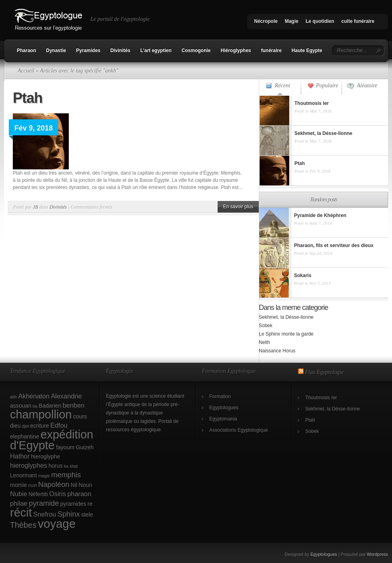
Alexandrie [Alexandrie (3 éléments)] (66, 396)
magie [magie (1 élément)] (44, 476)
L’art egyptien (156, 50)
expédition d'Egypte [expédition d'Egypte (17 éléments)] (52, 440)
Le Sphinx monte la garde (286, 334)
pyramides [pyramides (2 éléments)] (73, 504)
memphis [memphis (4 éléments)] (66, 475)
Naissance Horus (277, 351)
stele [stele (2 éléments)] (87, 515)
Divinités (120, 50)
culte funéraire (358, 21)
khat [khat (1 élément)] (74, 466)
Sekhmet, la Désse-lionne (286, 317)
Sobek (266, 326)
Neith (264, 342)
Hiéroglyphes (236, 50)
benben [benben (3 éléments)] (73, 405)
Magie (292, 21)
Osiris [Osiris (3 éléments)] (58, 494)
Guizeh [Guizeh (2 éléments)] (85, 447)
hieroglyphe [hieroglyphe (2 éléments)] (46, 456)
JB (35, 207)
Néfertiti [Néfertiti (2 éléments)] (38, 494)
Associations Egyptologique (239, 430)
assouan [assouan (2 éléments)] (21, 406)
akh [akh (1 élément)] (13, 397)
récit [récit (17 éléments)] (21, 513)
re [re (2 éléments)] (90, 504)
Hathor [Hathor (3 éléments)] (20, 456)
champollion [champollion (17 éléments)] (41, 414)
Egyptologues (224, 408)
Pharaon (26, 50)
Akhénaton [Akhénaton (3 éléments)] (34, 396)
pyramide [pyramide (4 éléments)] (44, 503)
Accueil (26, 71)
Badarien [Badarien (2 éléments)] (50, 406)
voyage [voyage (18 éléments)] (57, 524)
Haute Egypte (307, 50)
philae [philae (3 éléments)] (19, 503)
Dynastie (56, 50)
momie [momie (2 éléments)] (18, 485)
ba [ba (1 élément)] (35, 406)
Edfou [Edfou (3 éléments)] (59, 425)
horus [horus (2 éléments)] (55, 466)
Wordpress (377, 554)
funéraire (271, 50)
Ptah (28, 98)
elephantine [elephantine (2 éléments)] (25, 436)
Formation (220, 396)
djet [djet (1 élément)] (25, 426)
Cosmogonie (196, 50)
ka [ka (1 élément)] (66, 466)
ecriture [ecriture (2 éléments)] (40, 426)
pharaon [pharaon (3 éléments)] (79, 494)
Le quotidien (320, 21)
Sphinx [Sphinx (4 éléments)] (69, 514)
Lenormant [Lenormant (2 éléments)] (23, 475)
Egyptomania (223, 419)
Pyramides (88, 50)
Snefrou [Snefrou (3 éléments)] (45, 514)
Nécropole (266, 21)
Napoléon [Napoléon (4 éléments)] (54, 484)
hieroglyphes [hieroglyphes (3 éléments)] (29, 465)
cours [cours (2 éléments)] (80, 416)
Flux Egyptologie (325, 372)
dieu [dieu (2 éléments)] (15, 426)
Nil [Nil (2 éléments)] (74, 485)
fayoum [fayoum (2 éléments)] (65, 447)
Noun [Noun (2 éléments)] (86, 485)
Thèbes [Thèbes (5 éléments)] (23, 525)
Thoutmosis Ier (321, 398)
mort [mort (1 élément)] (33, 485)
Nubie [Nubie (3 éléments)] (19, 494)
